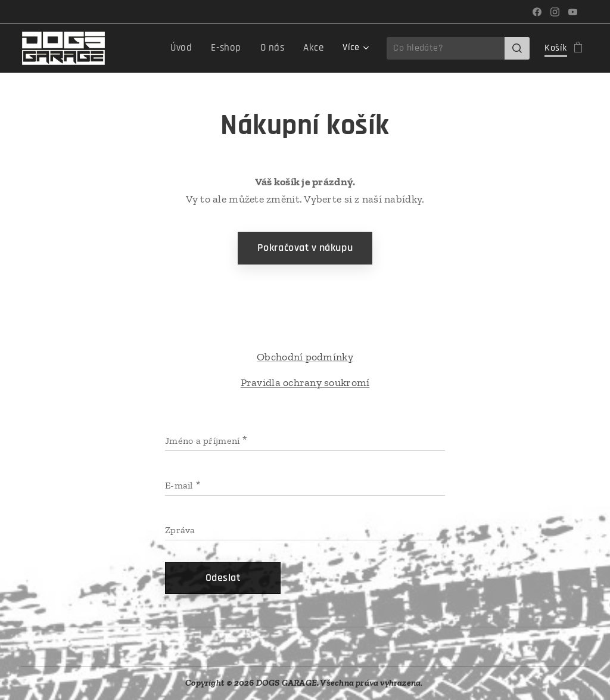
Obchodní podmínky (305, 357)
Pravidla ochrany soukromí (305, 382)
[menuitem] (190, 48)
